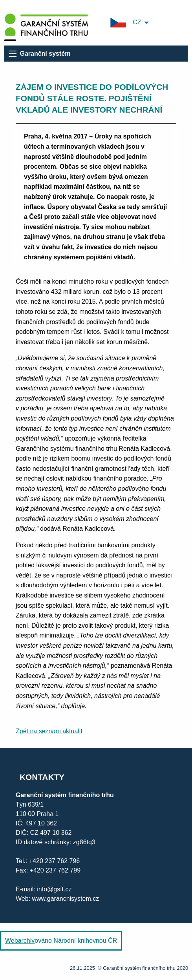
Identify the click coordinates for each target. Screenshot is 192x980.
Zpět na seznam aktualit (49, 731)
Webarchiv (20, 941)
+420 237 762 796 (54, 861)
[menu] (13, 54)
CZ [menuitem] (126, 23)
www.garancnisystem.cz (65, 899)
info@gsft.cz (54, 889)
